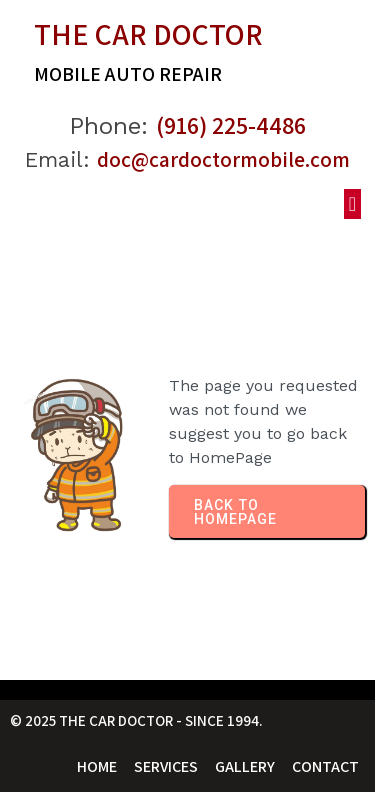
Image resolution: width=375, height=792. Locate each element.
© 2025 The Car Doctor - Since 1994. (136, 720)
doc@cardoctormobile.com (223, 159)
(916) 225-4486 (231, 125)
